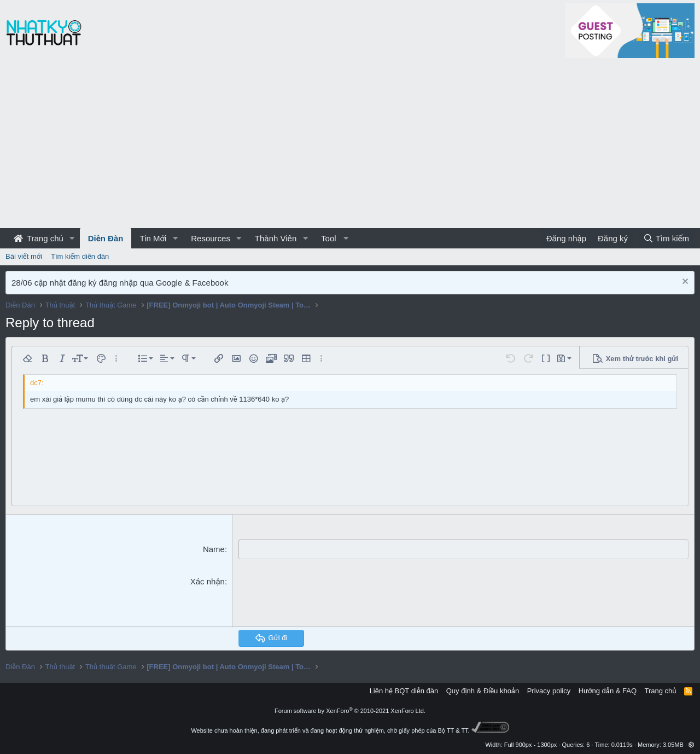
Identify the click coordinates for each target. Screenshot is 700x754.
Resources (211, 238)
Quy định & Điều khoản (483, 690)
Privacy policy (549, 690)
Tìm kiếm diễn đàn (80, 256)
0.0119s (622, 744)
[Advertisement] (350, 146)
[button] (72, 238)
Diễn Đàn (106, 238)
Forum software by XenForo (350, 710)
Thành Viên (276, 238)
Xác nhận (208, 581)
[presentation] (322, 596)
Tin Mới (153, 238)
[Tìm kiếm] (666, 238)
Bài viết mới (24, 256)
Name (214, 549)
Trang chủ (39, 238)
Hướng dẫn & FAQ (608, 690)
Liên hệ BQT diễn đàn (404, 690)
